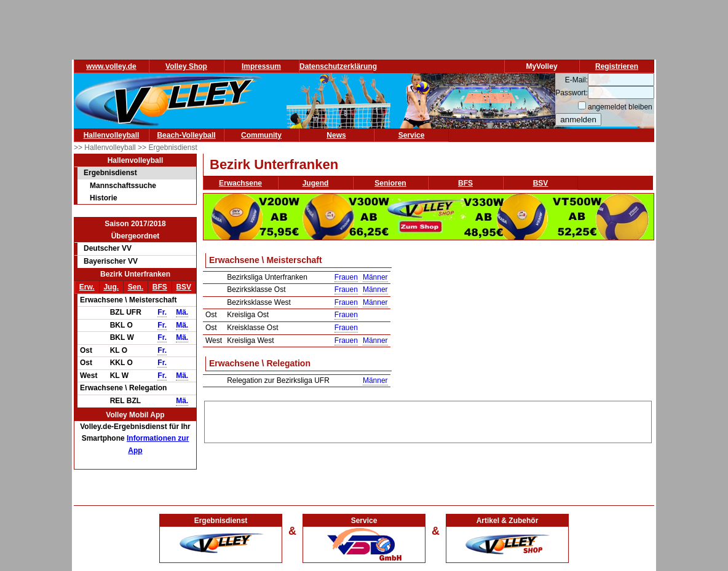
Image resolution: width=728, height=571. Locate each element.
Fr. (162, 312)
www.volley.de (111, 66)
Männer (375, 277)
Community (261, 135)
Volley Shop (186, 66)
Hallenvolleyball (112, 135)
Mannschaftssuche (123, 186)
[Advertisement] (428, 420)
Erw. (87, 287)
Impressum (261, 66)
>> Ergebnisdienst (168, 148)
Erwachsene (240, 183)
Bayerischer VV (111, 261)
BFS (160, 287)
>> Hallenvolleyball (106, 148)
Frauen (346, 277)
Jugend (316, 183)
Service (412, 135)
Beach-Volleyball (186, 135)
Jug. (111, 287)
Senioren (390, 183)
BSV (184, 287)
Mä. (182, 312)
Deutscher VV (108, 248)
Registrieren (617, 66)
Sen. (136, 287)
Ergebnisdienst (110, 173)
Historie (104, 198)
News (336, 135)
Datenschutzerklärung (338, 66)
